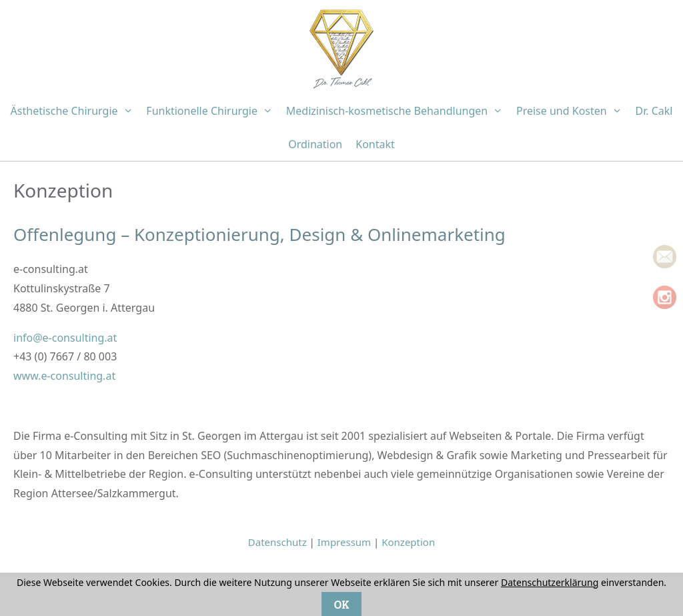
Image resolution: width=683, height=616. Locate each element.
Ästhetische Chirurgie (75, 111)
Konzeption (408, 542)
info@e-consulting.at (65, 338)
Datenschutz (277, 542)
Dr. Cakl (654, 111)
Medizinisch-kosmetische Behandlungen (398, 111)
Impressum (344, 542)
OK (341, 604)
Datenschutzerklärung (550, 582)
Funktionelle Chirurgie (212, 111)
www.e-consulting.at (64, 376)
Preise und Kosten (572, 111)
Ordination (315, 144)
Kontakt (375, 144)
